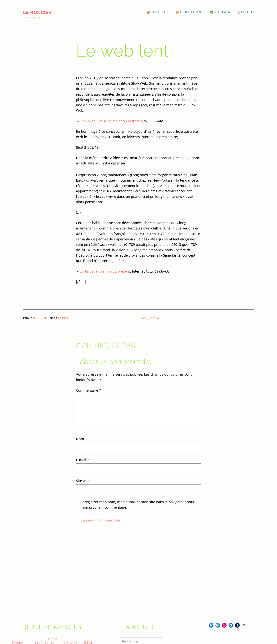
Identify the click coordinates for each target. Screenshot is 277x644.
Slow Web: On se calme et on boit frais (111, 121)
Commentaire (88, 390)
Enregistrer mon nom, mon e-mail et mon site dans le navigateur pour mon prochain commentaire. (138, 505)
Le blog (63, 318)
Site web (83, 481)
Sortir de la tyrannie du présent (105, 271)
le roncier (37, 12)
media (154, 318)
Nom (81, 439)
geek (145, 318)
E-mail (83, 460)
